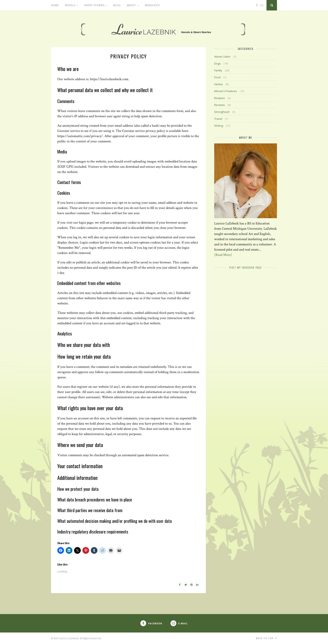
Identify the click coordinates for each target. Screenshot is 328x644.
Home (55, 5)
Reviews (220, 105)
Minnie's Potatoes (226, 91)
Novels (70, 5)
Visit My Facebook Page (246, 268)
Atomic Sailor (222, 57)
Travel (218, 119)
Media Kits (152, 5)
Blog (117, 5)
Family (218, 70)
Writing (219, 126)
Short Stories (94, 5)
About (131, 5)
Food (217, 77)
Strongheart (222, 112)
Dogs (217, 63)
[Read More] (223, 255)
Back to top (266, 638)
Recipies (220, 98)
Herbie (218, 84)
